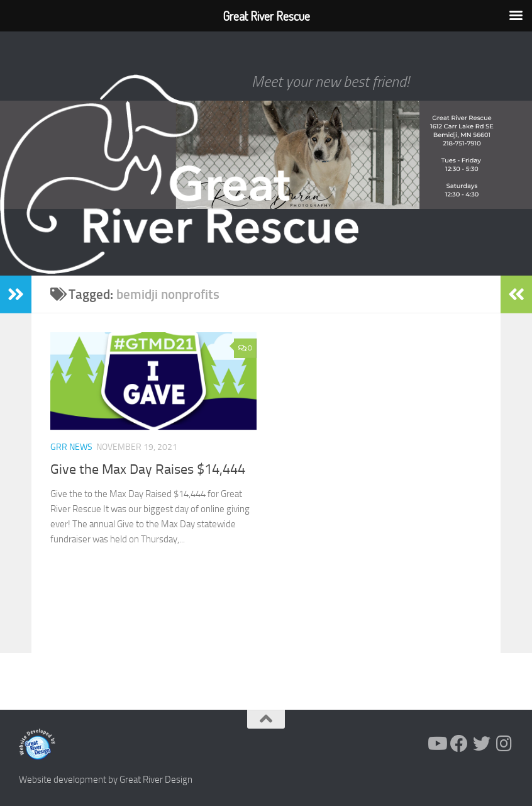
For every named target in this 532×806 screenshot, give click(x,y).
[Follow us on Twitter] (482, 744)
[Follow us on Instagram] (504, 744)
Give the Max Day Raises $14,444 (148, 469)
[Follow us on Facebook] (459, 744)
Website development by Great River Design (106, 780)
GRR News (71, 447)
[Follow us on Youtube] (436, 744)
